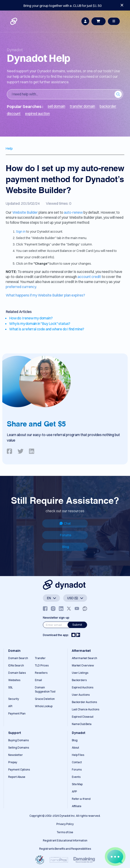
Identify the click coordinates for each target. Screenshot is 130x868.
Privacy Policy (65, 824)
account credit (89, 277)
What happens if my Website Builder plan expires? (45, 295)
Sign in (21, 232)
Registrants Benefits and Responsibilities (65, 849)
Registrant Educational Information (65, 840)
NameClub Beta (82, 724)
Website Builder (25, 212)
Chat (65, 523)
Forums (66, 535)
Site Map (77, 784)
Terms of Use (65, 832)
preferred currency (21, 287)
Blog (66, 547)
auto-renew (73, 212)
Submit (77, 625)
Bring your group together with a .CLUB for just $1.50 (63, 6)
